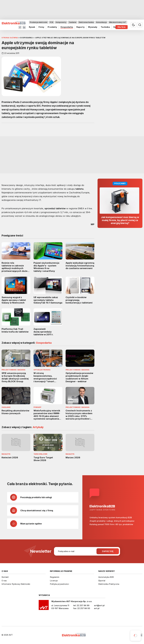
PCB (51, 22)
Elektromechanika (86, 22)
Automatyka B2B (106, 577)
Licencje (54, 581)
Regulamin (55, 577)
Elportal (102, 581)
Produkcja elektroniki (39, 22)
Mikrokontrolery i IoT (118, 22)
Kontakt (5, 577)
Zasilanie (73, 22)
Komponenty (61, 22)
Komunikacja (101, 22)
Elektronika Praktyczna (109, 584)
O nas (4, 581)
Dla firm (122, 27)
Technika (105, 27)
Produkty (52, 27)
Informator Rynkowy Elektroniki (16, 584)
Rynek (32, 27)
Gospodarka (67, 27)
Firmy (41, 27)
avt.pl (97, 608)
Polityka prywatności (59, 584)
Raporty (81, 27)
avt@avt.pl (99, 605)
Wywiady (93, 27)
